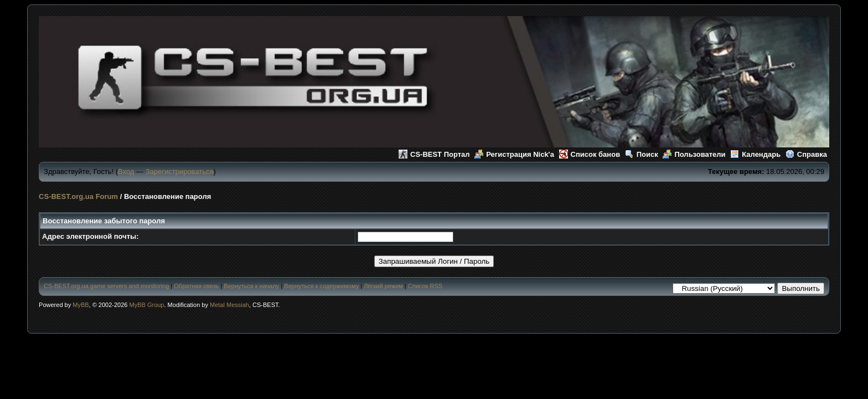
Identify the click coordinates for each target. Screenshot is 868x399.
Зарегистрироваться (180, 172)
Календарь (755, 154)
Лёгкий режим (383, 286)
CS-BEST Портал (434, 154)
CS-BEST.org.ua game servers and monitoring (106, 286)
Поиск (642, 154)
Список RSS (425, 286)
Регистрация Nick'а (514, 154)
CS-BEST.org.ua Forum (78, 196)
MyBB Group (147, 305)
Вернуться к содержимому (321, 286)
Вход (126, 172)
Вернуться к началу (251, 286)
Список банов (590, 154)
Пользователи (694, 154)
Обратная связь (196, 286)
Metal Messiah (229, 305)
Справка (806, 154)
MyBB (81, 305)
